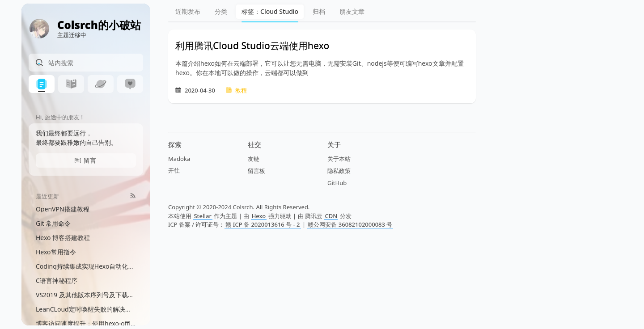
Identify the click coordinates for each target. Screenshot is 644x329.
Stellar (203, 216)
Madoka (179, 159)
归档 (319, 11)
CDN (331, 216)
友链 (254, 159)
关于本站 (339, 159)
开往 (174, 170)
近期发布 (188, 11)
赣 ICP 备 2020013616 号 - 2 (263, 224)
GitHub (337, 183)
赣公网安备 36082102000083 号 (350, 224)
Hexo (259, 216)
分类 (221, 11)
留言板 (256, 171)
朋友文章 (352, 11)
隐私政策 (339, 171)
